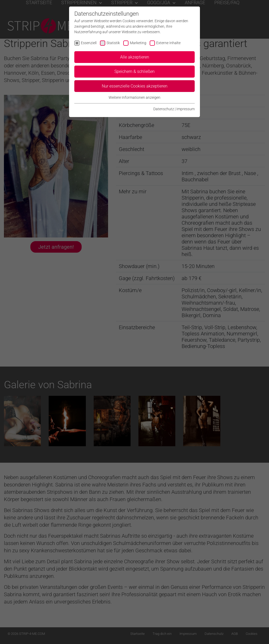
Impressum (186, 109)
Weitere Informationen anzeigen (134, 97)
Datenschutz (164, 109)
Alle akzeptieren (135, 57)
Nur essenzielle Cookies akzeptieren (135, 86)
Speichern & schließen (134, 71)
